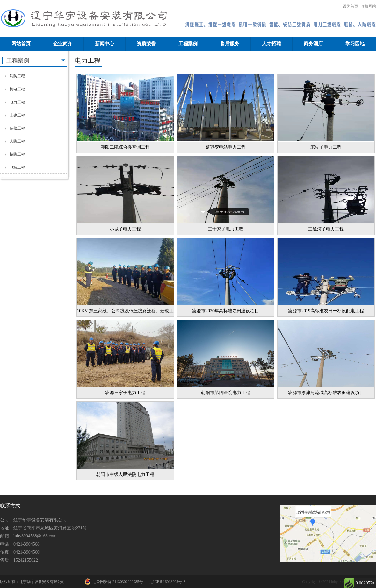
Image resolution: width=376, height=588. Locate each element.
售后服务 (230, 44)
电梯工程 (17, 167)
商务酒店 (313, 44)
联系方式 (10, 506)
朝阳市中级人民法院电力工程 (125, 475)
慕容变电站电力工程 (226, 147)
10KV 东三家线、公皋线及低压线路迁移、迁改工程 (125, 312)
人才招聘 (271, 44)
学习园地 (355, 44)
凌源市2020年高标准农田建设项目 (226, 311)
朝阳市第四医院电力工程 (226, 393)
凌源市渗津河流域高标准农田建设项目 (326, 393)
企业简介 (63, 44)
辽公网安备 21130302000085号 (114, 582)
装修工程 (17, 128)
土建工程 (17, 115)
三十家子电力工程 (226, 229)
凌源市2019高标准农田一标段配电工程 (326, 311)
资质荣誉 (146, 44)
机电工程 (17, 89)
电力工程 (17, 102)
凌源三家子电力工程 (125, 393)
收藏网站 (368, 6)
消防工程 (17, 76)
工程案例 (188, 44)
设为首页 (351, 6)
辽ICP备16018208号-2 (167, 582)
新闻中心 (105, 44)
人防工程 (17, 141)
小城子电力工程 (125, 229)
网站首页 (21, 44)
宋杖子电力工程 (326, 147)
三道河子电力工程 (326, 229)
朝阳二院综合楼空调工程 (125, 147)
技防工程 (17, 154)
